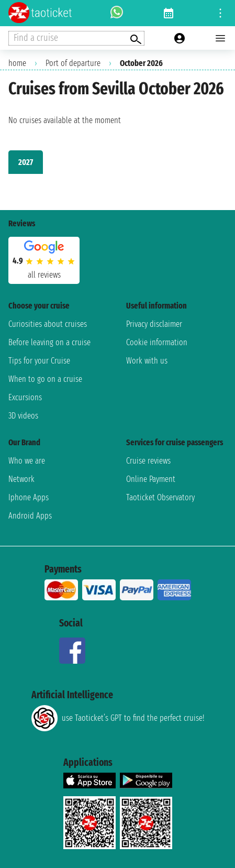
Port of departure (73, 63)
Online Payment (151, 479)
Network (21, 479)
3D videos (23, 416)
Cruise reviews (148, 461)
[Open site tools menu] (220, 13)
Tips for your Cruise (39, 361)
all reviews (44, 275)
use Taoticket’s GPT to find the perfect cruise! (118, 718)
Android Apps (30, 516)
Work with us (147, 361)
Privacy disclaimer (154, 324)
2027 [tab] (26, 162)
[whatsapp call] (117, 13)
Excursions (25, 397)
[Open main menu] (220, 38)
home (17, 63)
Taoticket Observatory (160, 497)
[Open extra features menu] (76, 38)
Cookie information (157, 342)
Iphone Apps (29, 497)
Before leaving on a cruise (49, 342)
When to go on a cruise (45, 379)
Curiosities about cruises (48, 324)
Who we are (27, 461)
